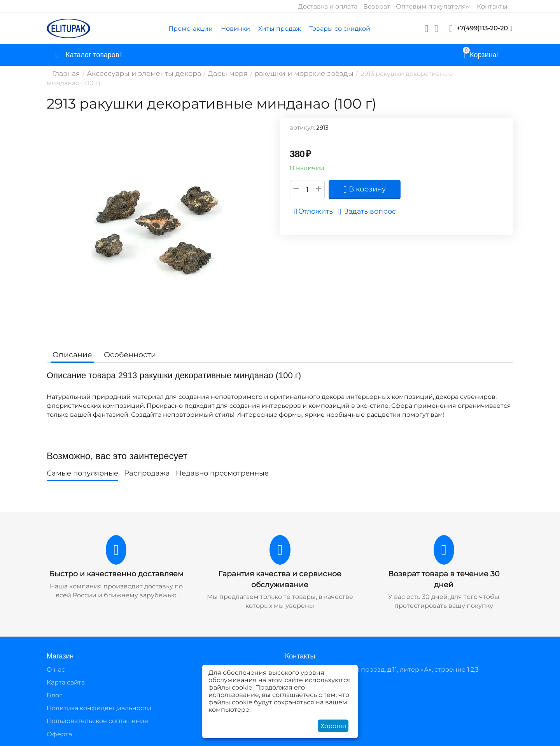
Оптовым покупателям (433, 6)
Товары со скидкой (340, 29)
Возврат (377, 6)
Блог (54, 694)
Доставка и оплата (328, 6)
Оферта (59, 733)
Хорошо (333, 726)
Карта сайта (66, 681)
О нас (56, 668)
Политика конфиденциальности (99, 707)
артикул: (302, 127)
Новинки (235, 29)
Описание (71, 355)
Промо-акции (191, 29)
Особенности (125, 355)
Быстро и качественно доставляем (116, 574)
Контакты (492, 6)
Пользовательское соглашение (97, 720)
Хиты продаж (280, 29)
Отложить (316, 211)
